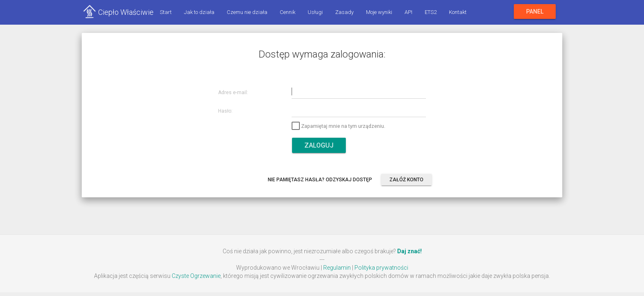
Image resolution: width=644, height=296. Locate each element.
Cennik (287, 12)
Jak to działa (199, 12)
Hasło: (225, 111)
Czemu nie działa (247, 12)
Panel (535, 12)
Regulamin (337, 268)
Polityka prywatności (381, 268)
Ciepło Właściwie (126, 12)
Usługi (315, 12)
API (408, 12)
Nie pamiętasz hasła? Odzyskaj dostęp (320, 180)
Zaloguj (319, 145)
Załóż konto (406, 180)
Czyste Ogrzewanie (196, 276)
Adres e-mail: (233, 93)
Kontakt (458, 12)
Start (166, 12)
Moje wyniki (379, 12)
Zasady (344, 12)
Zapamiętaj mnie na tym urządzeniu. (338, 126)
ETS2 (431, 12)
